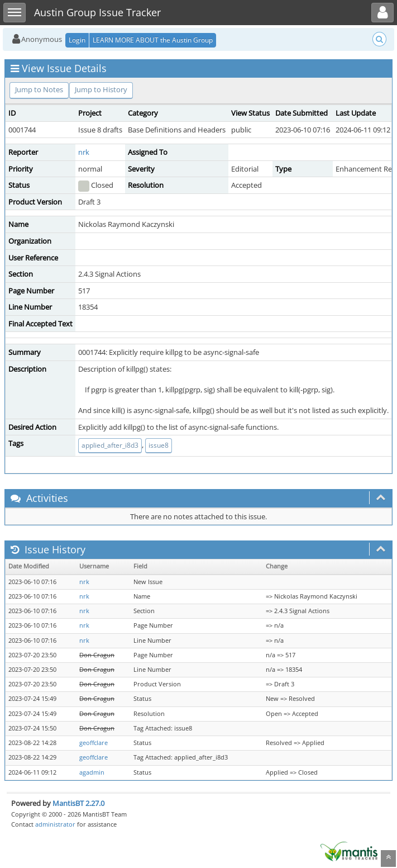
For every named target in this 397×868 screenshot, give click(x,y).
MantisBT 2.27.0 (78, 803)
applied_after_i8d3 (110, 445)
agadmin (92, 772)
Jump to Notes (39, 89)
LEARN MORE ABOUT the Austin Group (153, 40)
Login (77, 40)
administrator (55, 824)
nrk (84, 152)
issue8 (159, 445)
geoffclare (94, 743)
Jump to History (101, 89)
